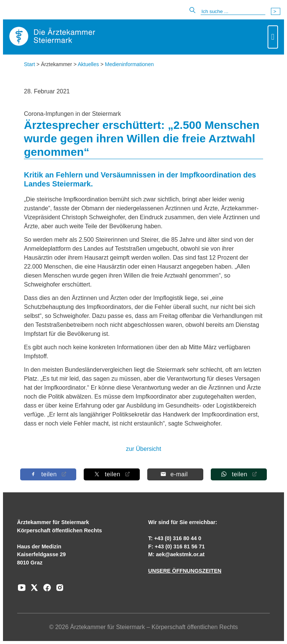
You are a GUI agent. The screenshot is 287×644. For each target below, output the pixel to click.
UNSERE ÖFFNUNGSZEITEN (185, 571)
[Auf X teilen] (112, 474)
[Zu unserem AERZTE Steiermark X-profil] (33, 590)
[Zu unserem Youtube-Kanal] (22, 590)
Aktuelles (88, 64)
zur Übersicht (143, 449)
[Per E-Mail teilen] (175, 474)
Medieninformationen (129, 64)
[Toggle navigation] (273, 37)
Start (30, 64)
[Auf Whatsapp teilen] (239, 474)
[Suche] (233, 12)
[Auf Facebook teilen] (48, 474)
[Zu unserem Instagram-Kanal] (58, 590)
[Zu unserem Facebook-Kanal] (45, 590)
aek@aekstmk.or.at (180, 554)
